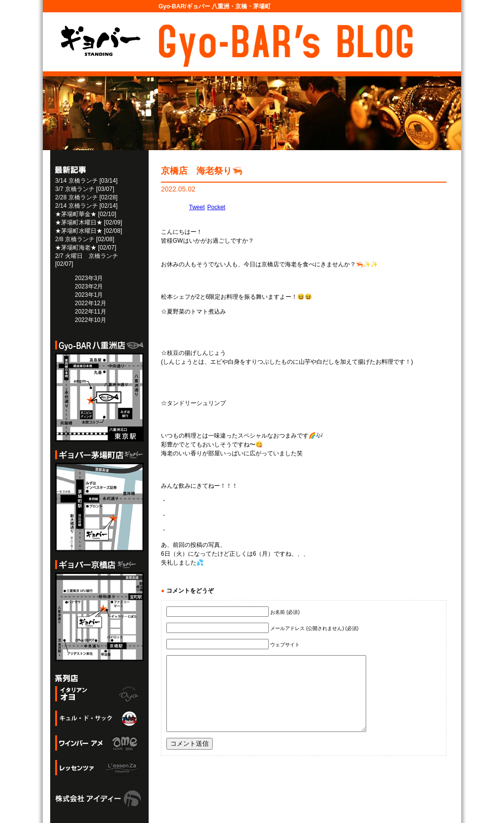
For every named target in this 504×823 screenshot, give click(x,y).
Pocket (216, 207)
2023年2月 (89, 286)
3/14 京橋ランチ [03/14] (86, 181)
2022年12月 (91, 303)
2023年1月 (89, 295)
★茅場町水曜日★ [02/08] (89, 231)
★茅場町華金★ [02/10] (86, 214)
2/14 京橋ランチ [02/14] (86, 206)
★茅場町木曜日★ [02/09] (89, 222)
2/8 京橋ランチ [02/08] (85, 239)
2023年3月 (89, 278)
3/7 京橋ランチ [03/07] (85, 189)
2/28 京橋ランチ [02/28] (86, 197)
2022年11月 (91, 312)
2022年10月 (91, 320)
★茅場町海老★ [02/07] (86, 248)
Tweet (197, 207)
